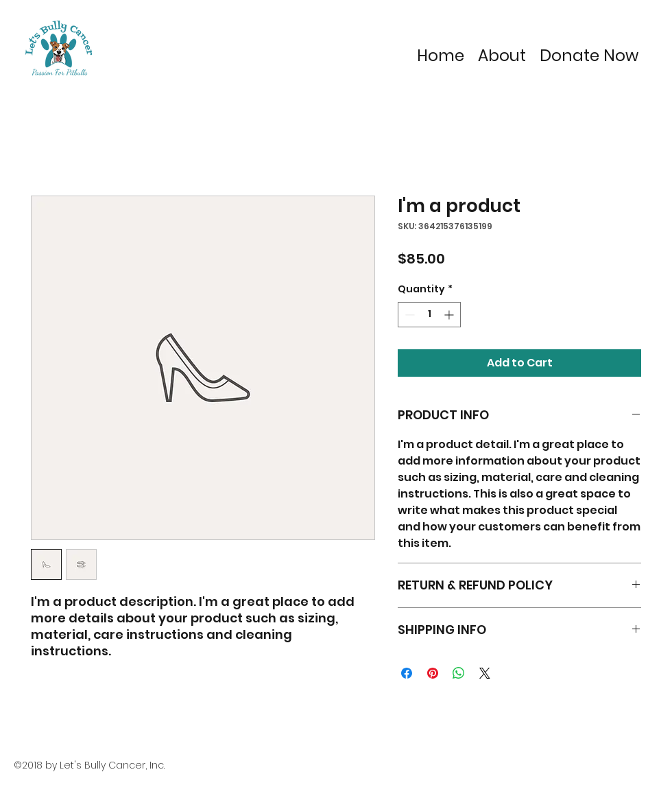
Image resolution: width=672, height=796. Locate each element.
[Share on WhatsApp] (459, 673)
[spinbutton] (429, 315)
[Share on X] (485, 673)
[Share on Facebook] (407, 673)
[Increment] (450, 315)
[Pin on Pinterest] (433, 673)
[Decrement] (408, 315)
